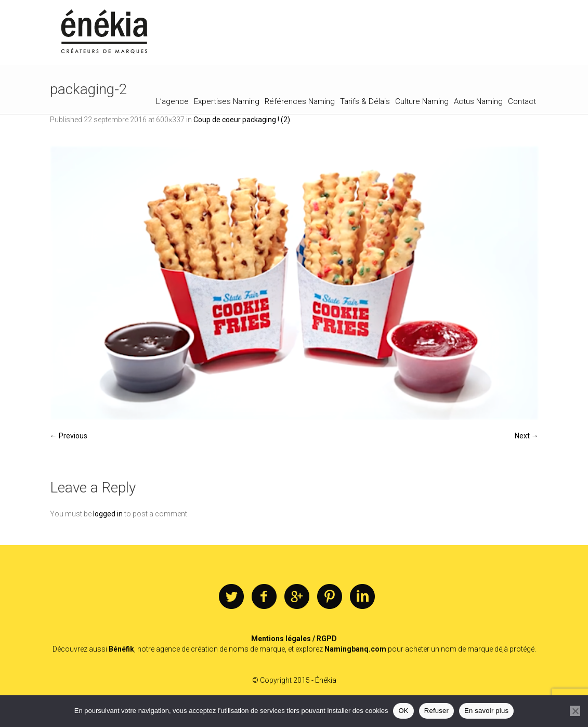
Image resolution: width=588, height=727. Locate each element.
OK (403, 711)
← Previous (69, 436)
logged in (108, 514)
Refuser (436, 711)
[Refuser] (575, 711)
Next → (527, 436)
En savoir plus (486, 711)
